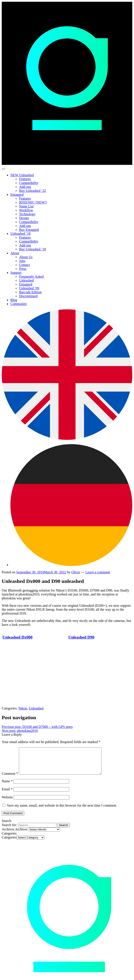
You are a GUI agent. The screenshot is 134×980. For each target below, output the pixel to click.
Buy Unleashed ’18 (33, 249)
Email (7, 794)
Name (7, 786)
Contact (25, 265)
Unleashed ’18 (20, 234)
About (15, 253)
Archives (21, 834)
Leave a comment (98, 572)
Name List (26, 206)
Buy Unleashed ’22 (33, 191)
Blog (14, 300)
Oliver (76, 572)
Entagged (17, 195)
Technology (27, 214)
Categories (9, 842)
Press (23, 269)
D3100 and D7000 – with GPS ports (37, 727)
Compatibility (29, 183)
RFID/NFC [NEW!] (33, 202)
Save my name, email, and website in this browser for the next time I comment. (62, 811)
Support (16, 273)
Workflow (26, 210)
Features (25, 179)
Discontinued (28, 296)
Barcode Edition (30, 292)
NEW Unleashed (22, 175)
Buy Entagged (29, 230)
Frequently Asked (31, 276)
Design (24, 218)
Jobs (22, 261)
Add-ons (25, 187)
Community (19, 304)
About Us (26, 257)
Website (7, 802)
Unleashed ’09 (29, 288)
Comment (10, 779)
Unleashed (26, 280)
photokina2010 (20, 731)
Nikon (23, 708)
